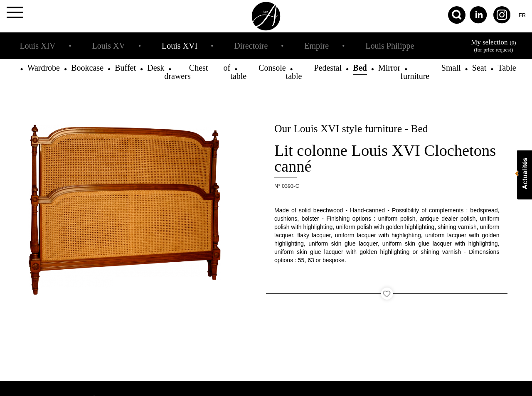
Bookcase (87, 68)
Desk (156, 68)
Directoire (251, 46)
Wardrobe (44, 68)
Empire (316, 46)
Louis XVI (180, 46)
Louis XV (109, 46)
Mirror (389, 68)
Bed (360, 68)
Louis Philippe (390, 46)
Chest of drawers (197, 72)
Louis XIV (37, 46)
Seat (479, 68)
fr (522, 15)
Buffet (125, 68)
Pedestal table (314, 72)
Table (507, 68)
